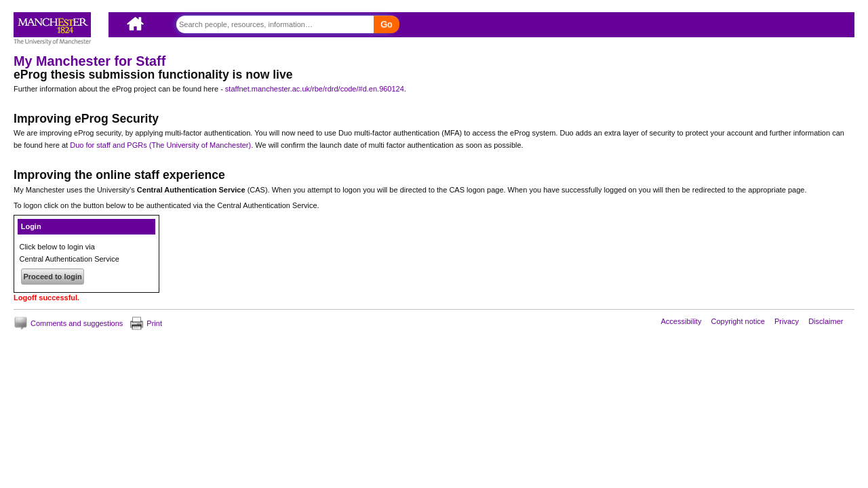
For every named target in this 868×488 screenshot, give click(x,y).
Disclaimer (826, 321)
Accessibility (682, 321)
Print (154, 323)
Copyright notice (738, 321)
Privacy (787, 321)
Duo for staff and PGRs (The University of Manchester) (160, 145)
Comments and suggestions (77, 323)
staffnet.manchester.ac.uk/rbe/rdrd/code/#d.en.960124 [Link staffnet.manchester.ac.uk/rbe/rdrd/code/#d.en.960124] (315, 89)
